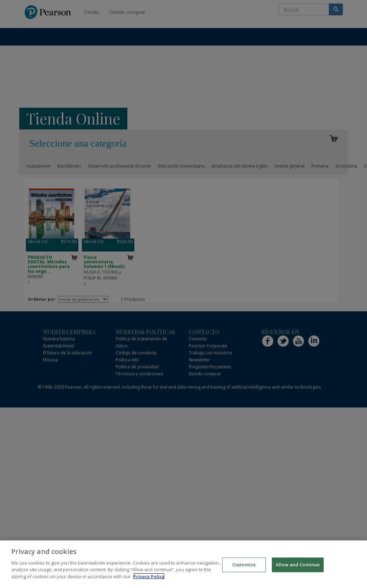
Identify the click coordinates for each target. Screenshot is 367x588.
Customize (244, 567)
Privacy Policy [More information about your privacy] (149, 579)
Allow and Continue (298, 567)
